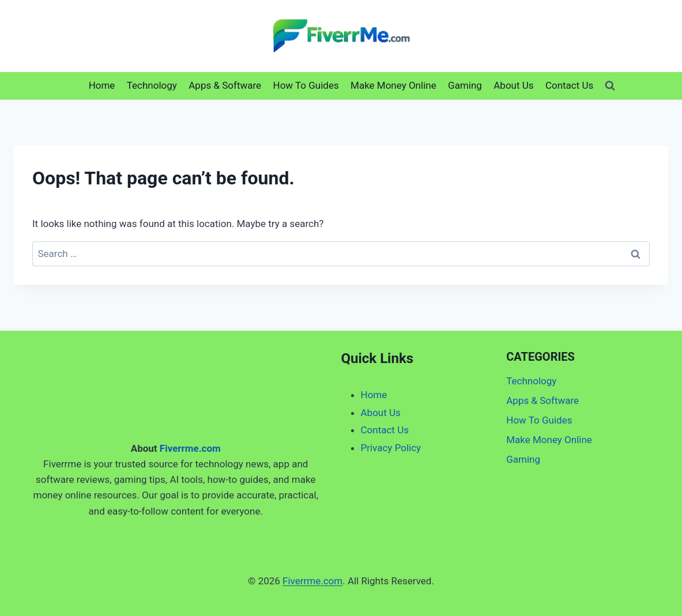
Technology (152, 85)
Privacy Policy (391, 448)
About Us (513, 85)
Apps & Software (225, 85)
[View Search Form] (610, 86)
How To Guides (306, 85)
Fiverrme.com (190, 448)
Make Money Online (393, 85)
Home (102, 85)
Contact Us (569, 85)
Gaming (465, 85)
